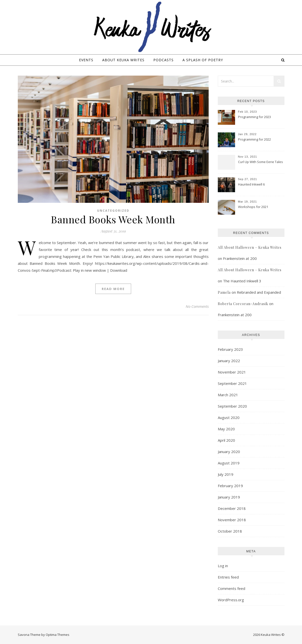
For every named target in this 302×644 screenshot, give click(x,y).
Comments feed (232, 588)
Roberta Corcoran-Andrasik (243, 304)
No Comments (197, 306)
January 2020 (229, 452)
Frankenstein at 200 (240, 258)
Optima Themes (58, 635)
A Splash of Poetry (203, 60)
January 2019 (229, 497)
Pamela (224, 292)
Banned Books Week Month (113, 219)
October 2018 (230, 531)
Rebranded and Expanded (259, 292)
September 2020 (232, 406)
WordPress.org (231, 600)
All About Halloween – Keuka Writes (250, 247)
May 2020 (226, 429)
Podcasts (163, 60)
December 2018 (232, 508)
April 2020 (226, 440)
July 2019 (226, 474)
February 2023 (230, 349)
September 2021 (232, 383)
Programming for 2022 (254, 139)
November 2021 (232, 372)
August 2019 (229, 463)
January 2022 (229, 361)
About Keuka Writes (123, 60)
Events (86, 60)
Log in (223, 566)
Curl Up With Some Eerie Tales (261, 162)
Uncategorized (113, 211)
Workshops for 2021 (253, 207)
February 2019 (230, 486)
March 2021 (228, 395)
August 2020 (229, 417)
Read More (113, 289)
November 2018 (232, 520)
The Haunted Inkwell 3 (242, 281)
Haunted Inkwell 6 (251, 184)
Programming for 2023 (254, 117)
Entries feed (228, 577)
